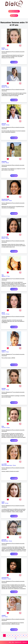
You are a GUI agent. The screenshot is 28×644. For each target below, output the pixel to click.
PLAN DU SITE (18, 642)
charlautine (4, 86)
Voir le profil (14, 62)
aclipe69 (4, 615)
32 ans (7, 503)
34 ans (7, 238)
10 (15, 638)
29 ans (7, 87)
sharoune (4, 124)
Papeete (3, 125)
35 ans (7, 49)
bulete (3, 502)
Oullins (3, 352)
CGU (13, 642)
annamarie (4, 161)
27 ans (7, 352)
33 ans (10, 201)
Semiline (4, 388)
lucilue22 (4, 351)
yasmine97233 (5, 578)
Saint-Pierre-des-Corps (7, 465)
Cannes (3, 390)
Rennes (3, 87)
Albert (3, 503)
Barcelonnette (5, 541)
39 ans (14, 465)
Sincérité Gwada (5, 199)
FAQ (10, 642)
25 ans (9, 579)
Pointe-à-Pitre (5, 201)
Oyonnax (4, 428)
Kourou (3, 238)
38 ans (8, 125)
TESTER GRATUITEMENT (14, 11)
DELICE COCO (5, 237)
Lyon (3, 617)
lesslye (3, 48)
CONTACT (25, 642)
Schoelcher (4, 579)
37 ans (8, 276)
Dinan (3, 49)
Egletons (4, 276)
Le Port (3, 163)
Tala (3, 275)
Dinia (3, 426)
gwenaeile (4, 540)
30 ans (8, 314)
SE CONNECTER (14, 16)
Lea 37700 (4, 464)
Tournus (3, 314)
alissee (3, 313)
